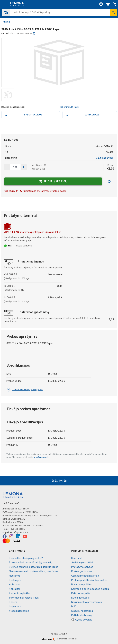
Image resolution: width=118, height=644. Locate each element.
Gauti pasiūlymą (105, 158)
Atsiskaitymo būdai (82, 563)
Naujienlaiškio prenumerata (87, 602)
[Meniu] (4, 4)
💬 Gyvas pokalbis (82, 620)
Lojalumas (15, 606)
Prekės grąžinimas (82, 571)
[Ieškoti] (113, 12)
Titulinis (6, 22)
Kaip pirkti (77, 558)
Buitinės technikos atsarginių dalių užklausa (34, 567)
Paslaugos (15, 580)
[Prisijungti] (101, 4)
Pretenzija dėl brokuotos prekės (89, 580)
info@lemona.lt (41, 457)
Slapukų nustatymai (82, 611)
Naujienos (15, 576)
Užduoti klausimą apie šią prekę (25, 390)
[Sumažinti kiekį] (24, 167)
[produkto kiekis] (15, 167)
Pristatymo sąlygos (82, 567)
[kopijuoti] (34, 34)
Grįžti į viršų (59, 481)
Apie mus (14, 585)
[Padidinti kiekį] (7, 167)
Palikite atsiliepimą (82, 615)
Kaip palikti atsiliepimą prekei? (26, 558)
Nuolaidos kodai (80, 598)
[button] (6, 12)
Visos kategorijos (19, 611)
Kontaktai (14, 589)
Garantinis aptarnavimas (85, 576)
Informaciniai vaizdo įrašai (24, 598)
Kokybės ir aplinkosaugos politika (90, 589)
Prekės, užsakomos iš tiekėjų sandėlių (31, 563)
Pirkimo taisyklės (81, 593)
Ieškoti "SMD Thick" (70, 107)
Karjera (13, 602)
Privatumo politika (81, 585)
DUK (74, 606)
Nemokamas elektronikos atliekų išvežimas (34, 571)
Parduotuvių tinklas (20, 593)
